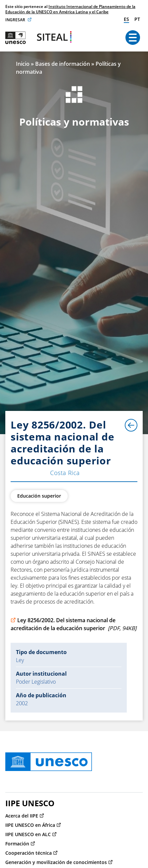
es (126, 19)
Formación (17, 844)
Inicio (23, 64)
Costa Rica (65, 473)
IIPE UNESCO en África (30, 825)
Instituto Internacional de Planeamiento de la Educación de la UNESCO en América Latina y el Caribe (70, 9)
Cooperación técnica (29, 853)
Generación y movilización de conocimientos (56, 862)
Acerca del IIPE (22, 816)
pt (137, 19)
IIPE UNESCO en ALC (28, 834)
